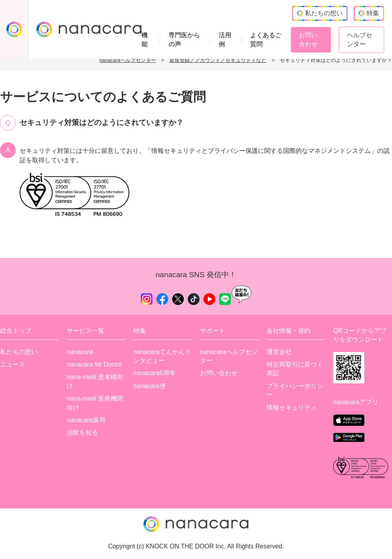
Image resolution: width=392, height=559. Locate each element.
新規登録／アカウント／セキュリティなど (218, 60)
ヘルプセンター (359, 39)
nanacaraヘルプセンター (127, 60)
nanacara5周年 (154, 373)
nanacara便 (150, 386)
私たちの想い (19, 352)
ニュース (13, 364)
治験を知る (82, 433)
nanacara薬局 (86, 420)
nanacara (80, 352)
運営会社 (279, 352)
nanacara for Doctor (94, 364)
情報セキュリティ (292, 407)
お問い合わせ (308, 39)
